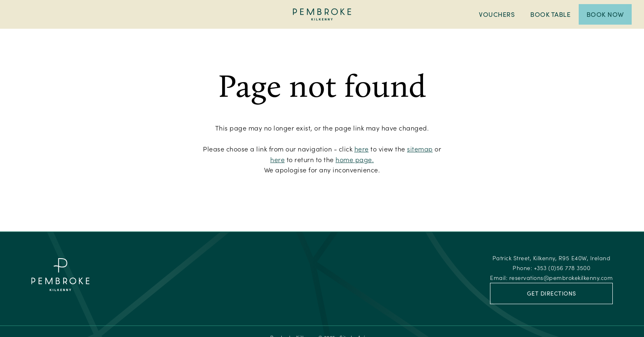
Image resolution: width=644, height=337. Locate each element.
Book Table (550, 14)
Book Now (605, 14)
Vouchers (497, 14)
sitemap (420, 149)
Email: (551, 278)
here (362, 149)
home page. (355, 159)
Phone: (551, 268)
